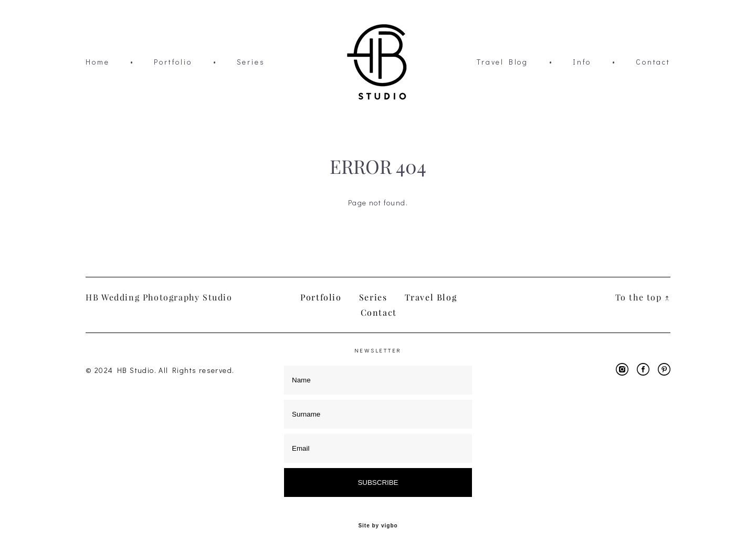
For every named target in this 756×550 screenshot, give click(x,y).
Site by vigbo (378, 526)
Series (251, 62)
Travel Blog (502, 62)
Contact (653, 62)
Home (97, 62)
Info (582, 62)
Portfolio (173, 62)
